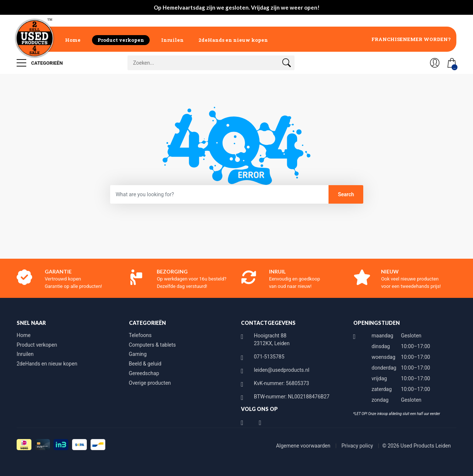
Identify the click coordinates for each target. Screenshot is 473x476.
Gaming (138, 354)
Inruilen (172, 40)
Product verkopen (121, 40)
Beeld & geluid (145, 364)
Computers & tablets (152, 345)
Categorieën (40, 63)
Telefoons (140, 335)
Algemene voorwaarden (304, 446)
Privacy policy (358, 446)
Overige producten (150, 383)
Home (73, 40)
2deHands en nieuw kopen (233, 40)
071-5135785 (269, 357)
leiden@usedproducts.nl (282, 370)
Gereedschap (144, 373)
